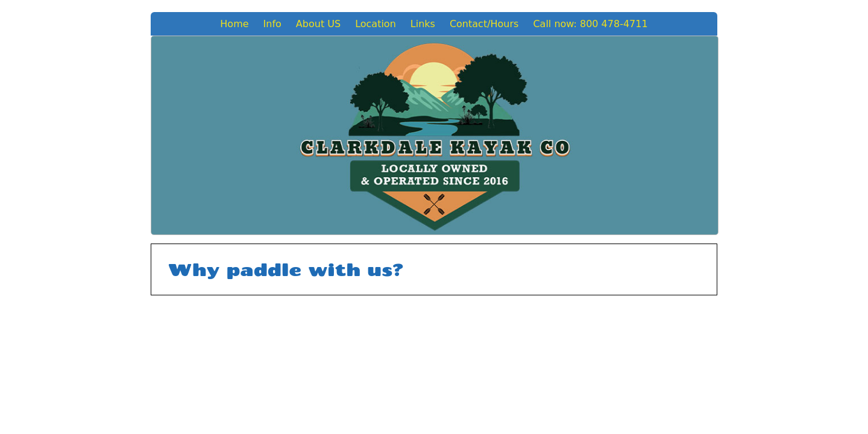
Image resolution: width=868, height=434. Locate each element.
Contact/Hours (484, 24)
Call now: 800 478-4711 (590, 24)
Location (376, 24)
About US (318, 24)
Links (423, 24)
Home (234, 24)
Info (272, 24)
